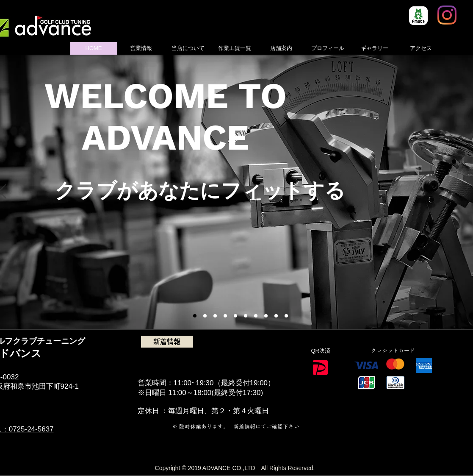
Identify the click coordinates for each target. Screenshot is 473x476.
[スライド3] (205, 316)
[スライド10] (276, 316)
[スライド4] (215, 316)
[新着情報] (167, 342)
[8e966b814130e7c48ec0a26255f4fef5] (418, 16)
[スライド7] (256, 316)
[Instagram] (447, 15)
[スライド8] (266, 316)
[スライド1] (195, 316)
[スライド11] (286, 316)
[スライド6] (235, 316)
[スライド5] (225, 316)
